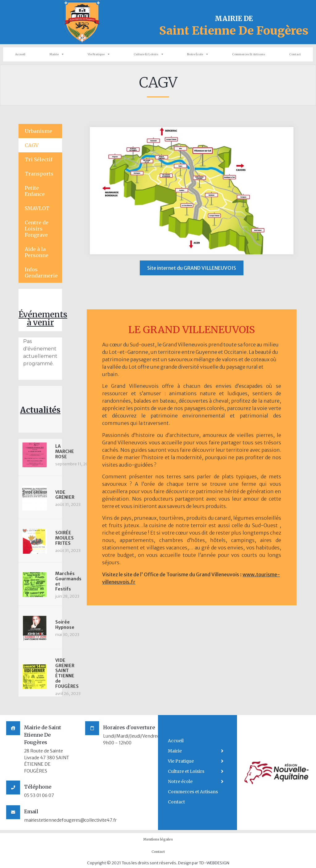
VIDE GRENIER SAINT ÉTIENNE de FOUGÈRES (67, 673)
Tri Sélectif (39, 159)
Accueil (20, 54)
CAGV (32, 145)
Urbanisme (38, 131)
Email (31, 811)
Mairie (56, 54)
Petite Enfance (35, 191)
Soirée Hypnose (65, 625)
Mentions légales (158, 839)
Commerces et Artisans (249, 54)
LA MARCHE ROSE (65, 451)
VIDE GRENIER (65, 495)
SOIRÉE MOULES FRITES (64, 538)
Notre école (197, 54)
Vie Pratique (99, 54)
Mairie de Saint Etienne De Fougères (43, 735)
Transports (39, 174)
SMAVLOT (37, 208)
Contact (295, 54)
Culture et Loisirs (148, 54)
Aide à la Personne (37, 252)
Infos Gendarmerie (41, 273)
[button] (192, 268)
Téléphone (38, 787)
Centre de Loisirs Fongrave (37, 229)
